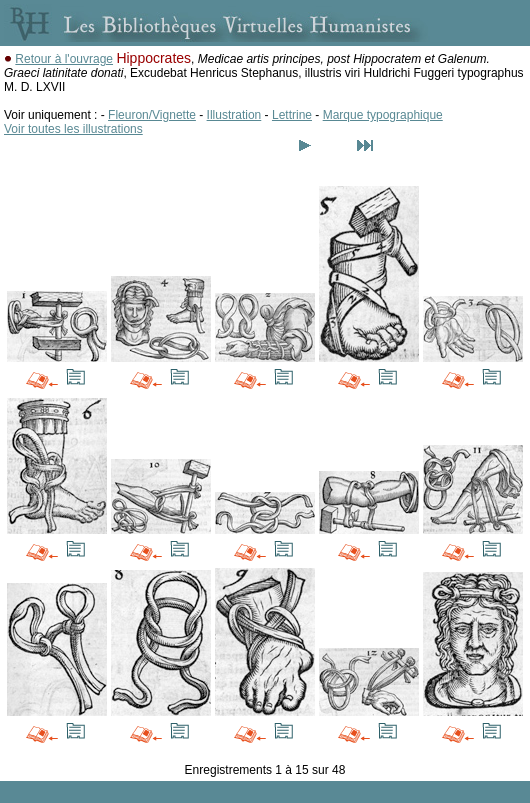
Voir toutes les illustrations (73, 129)
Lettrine (292, 115)
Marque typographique (383, 115)
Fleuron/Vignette (152, 115)
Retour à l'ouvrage (64, 59)
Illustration (234, 115)
